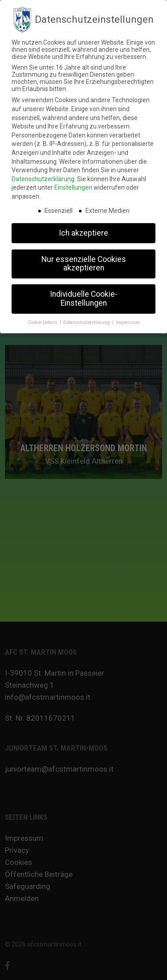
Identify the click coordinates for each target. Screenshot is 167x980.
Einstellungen (73, 185)
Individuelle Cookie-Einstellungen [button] (84, 296)
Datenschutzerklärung (43, 176)
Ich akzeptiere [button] (83, 230)
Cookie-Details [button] (43, 320)
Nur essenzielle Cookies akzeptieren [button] (84, 261)
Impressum (128, 320)
